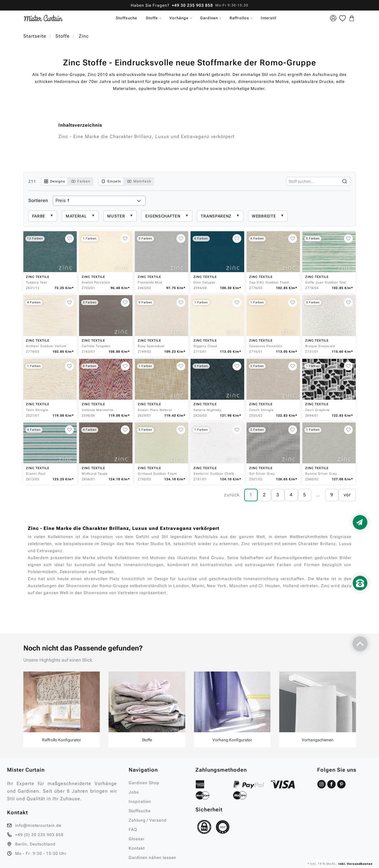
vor (347, 495)
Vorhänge (179, 18)
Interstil (269, 18)
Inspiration (140, 801)
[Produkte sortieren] (99, 201)
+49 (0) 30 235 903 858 (39, 835)
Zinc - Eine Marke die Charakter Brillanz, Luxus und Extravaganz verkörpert (146, 136)
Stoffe (152, 18)
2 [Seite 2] (264, 495)
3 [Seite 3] (278, 495)
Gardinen (209, 18)
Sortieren (38, 200)
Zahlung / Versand (148, 820)
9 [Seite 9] (332, 495)
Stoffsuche (126, 18)
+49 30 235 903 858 (192, 5)
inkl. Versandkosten (355, 864)
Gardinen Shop (144, 783)
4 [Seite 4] (291, 495)
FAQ (133, 829)
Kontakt (137, 848)
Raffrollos (239, 18)
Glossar (137, 839)
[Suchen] (345, 181)
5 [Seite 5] (305, 495)
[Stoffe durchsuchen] (312, 181)
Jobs (134, 792)
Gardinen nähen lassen (152, 857)
